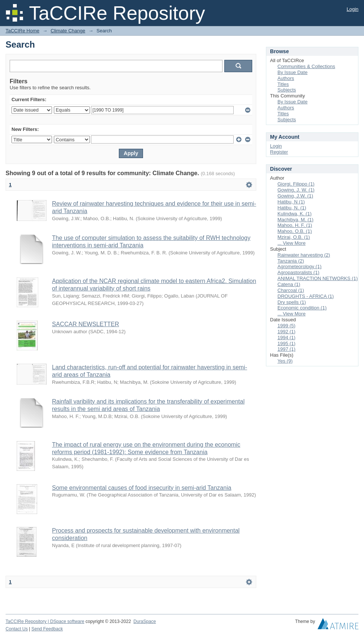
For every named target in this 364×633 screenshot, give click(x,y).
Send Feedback (47, 629)
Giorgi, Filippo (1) (296, 184)
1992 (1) (286, 332)
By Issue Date (292, 72)
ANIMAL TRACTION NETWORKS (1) (318, 278)
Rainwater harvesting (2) (304, 255)
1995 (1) (286, 343)
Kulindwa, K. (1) (295, 214)
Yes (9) (285, 361)
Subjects (287, 90)
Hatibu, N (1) (291, 202)
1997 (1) (286, 349)
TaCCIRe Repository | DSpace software (45, 621)
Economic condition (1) (302, 308)
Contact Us (17, 629)
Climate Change (68, 31)
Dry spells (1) (292, 302)
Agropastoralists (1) (298, 272)
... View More (292, 243)
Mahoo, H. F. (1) (295, 225)
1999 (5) (286, 326)
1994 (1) (286, 338)
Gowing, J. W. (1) (296, 190)
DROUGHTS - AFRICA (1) (306, 296)
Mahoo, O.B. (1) (295, 231)
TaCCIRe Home (22, 31)
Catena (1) (289, 284)
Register (279, 152)
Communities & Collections (306, 66)
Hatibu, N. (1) (292, 208)
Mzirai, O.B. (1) (294, 237)
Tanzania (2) (291, 261)
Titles (283, 84)
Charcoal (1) (291, 290)
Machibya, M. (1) (295, 220)
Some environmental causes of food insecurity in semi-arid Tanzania (142, 488)
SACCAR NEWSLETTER (85, 324)
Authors (286, 78)
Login (352, 9)
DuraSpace (144, 621)
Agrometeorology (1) (300, 266)
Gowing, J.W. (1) (295, 196)
